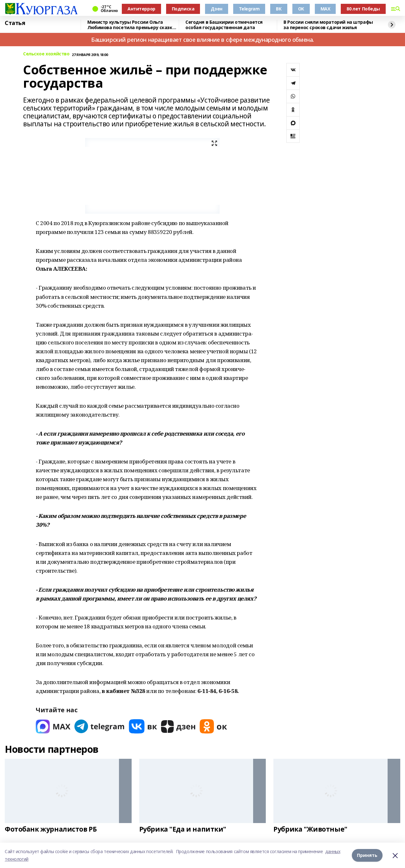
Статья (15, 23)
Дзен (216, 9)
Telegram (249, 9)
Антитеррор (141, 9)
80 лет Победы (363, 9)
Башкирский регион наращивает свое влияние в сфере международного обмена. (202, 40)
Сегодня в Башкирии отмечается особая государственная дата (224, 25)
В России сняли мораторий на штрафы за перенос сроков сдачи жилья (328, 25)
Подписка (183, 9)
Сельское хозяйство (46, 54)
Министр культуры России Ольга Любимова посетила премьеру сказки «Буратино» (131, 25)
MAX (325, 9)
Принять (367, 855)
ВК (279, 9)
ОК (301, 9)
